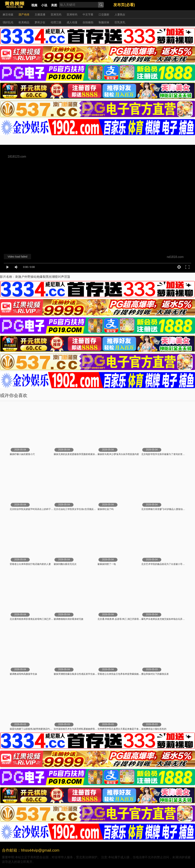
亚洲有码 (72, 14)
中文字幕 (88, 14)
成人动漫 (72, 22)
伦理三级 (56, 22)
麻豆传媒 (8, 14)
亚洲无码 (56, 14)
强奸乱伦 (8, 22)
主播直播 (40, 14)
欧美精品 (24, 22)
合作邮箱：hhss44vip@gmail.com (31, 850)
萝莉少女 (40, 22)
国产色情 (24, 14)
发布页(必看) (124, 5)
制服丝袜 (104, 22)
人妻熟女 (120, 14)
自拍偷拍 (88, 22)
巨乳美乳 (120, 22)
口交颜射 (104, 14)
